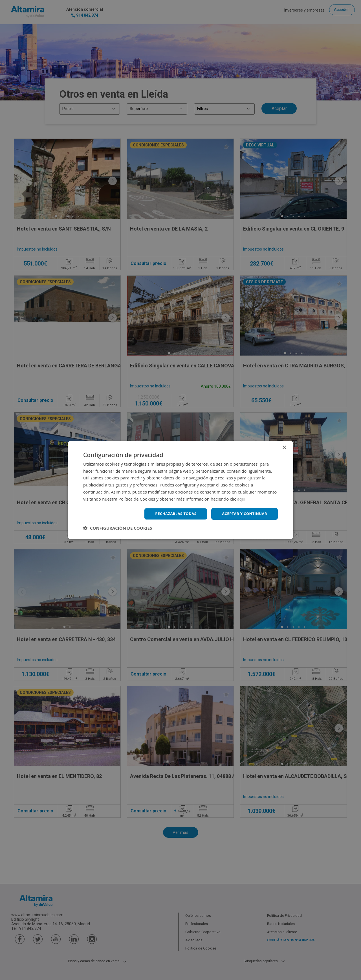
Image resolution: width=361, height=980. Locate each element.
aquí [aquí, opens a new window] (242, 498)
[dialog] (180, 490)
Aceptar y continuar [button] (243, 514)
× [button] (284, 447)
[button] (118, 529)
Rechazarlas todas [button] (171, 514)
